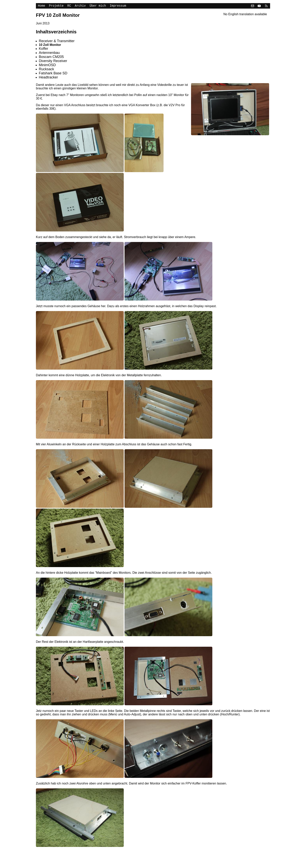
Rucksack (46, 70)
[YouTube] (259, 6)
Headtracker (48, 78)
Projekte (56, 6)
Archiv (80, 6)
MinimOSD (47, 66)
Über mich (98, 6)
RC (69, 6)
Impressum (118, 6)
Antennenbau (49, 53)
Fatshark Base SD (53, 74)
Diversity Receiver (53, 62)
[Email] (253, 6)
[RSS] (266, 6)
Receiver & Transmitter (57, 42)
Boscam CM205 (51, 58)
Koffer (44, 49)
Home (41, 6)
